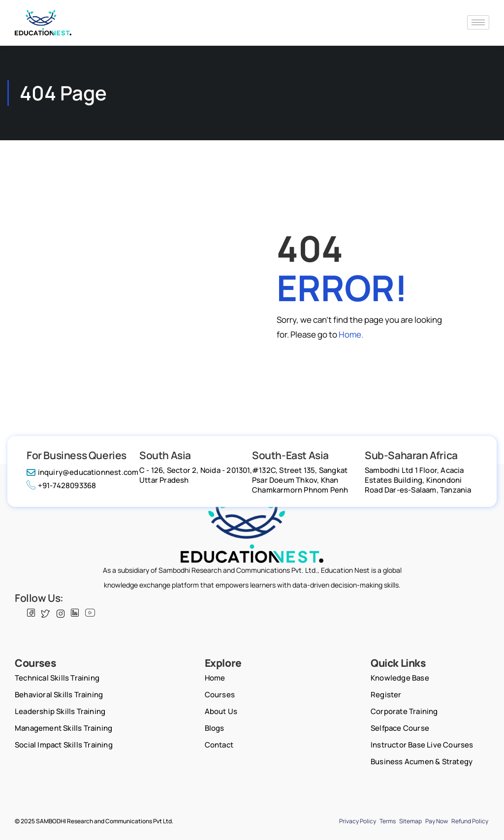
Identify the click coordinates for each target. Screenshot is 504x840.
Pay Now (437, 821)
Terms (388, 821)
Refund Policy (470, 821)
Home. (351, 334)
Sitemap (410, 821)
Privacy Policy (358, 821)
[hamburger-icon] (478, 22)
